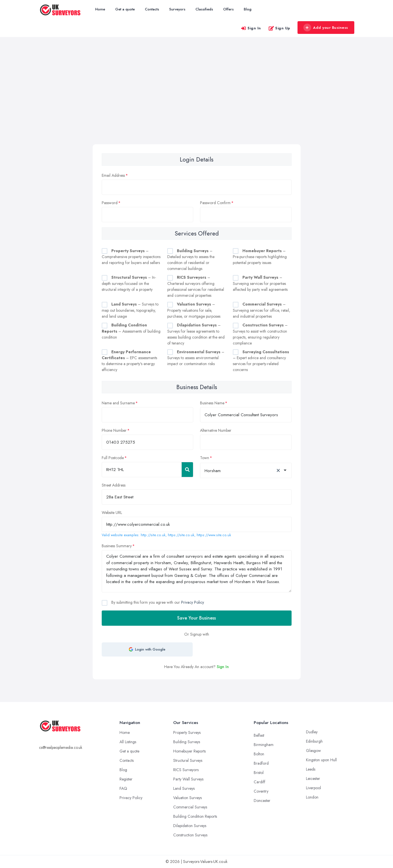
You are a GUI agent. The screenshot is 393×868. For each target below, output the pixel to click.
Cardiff (260, 782)
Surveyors (177, 9)
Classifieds (204, 9)
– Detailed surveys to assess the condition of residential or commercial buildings (191, 260)
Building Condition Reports (195, 816)
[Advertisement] (197, 102)
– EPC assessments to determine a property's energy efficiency (129, 361)
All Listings (128, 742)
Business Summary (117, 546)
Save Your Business (197, 618)
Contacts (152, 9)
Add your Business (326, 28)
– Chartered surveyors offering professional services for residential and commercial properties (196, 286)
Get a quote (125, 9)
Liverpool (313, 788)
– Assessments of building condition (131, 331)
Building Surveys (187, 742)
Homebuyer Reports (189, 751)
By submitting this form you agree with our (157, 602)
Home (100, 9)
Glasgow (313, 751)
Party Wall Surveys (188, 779)
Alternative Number (216, 430)
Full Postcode (113, 458)
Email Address (113, 175)
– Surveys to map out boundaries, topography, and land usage (130, 310)
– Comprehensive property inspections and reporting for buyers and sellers (131, 257)
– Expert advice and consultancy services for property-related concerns (261, 361)
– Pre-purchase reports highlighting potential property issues (260, 257)
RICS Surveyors (186, 770)
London (312, 797)
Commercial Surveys (190, 807)
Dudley (312, 732)
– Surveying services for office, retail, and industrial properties (261, 310)
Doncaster (262, 801)
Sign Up (279, 28)
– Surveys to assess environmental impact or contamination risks (196, 358)
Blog (248, 9)
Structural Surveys (188, 760)
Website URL (112, 512)
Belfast (259, 735)
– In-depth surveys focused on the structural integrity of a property (129, 283)
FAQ (123, 788)
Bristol (259, 773)
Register (126, 779)
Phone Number (114, 430)
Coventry (261, 791)
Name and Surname (118, 403)
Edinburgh (314, 741)
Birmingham (264, 745)
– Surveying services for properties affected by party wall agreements (260, 283)
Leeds (311, 769)
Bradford (261, 763)
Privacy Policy (193, 602)
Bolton (259, 754)
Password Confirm (215, 203)
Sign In (251, 28)
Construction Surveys (190, 835)
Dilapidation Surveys (190, 826)
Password (110, 203)
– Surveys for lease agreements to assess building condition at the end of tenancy (196, 334)
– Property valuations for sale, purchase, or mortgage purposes (194, 310)
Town (205, 458)
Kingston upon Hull (321, 760)
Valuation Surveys (187, 798)
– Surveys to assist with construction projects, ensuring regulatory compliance (260, 334)
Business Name (212, 403)
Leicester (313, 778)
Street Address (114, 485)
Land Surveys (184, 788)
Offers (228, 9)
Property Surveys (187, 732)
